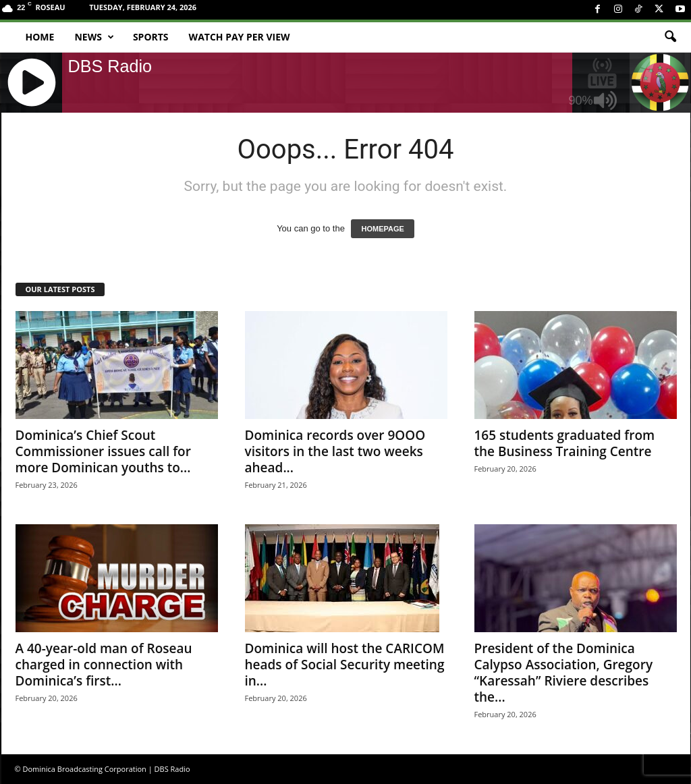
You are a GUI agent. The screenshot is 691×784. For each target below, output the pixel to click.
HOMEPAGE (382, 229)
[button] (670, 37)
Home (40, 37)
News (94, 37)
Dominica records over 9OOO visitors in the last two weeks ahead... (335, 451)
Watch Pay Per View (240, 37)
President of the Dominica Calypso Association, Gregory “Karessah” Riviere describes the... (564, 673)
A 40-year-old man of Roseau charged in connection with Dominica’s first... (104, 665)
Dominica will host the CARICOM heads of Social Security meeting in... (345, 665)
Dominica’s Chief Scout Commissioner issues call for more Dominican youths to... (103, 451)
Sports (151, 37)
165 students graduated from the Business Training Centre (565, 443)
